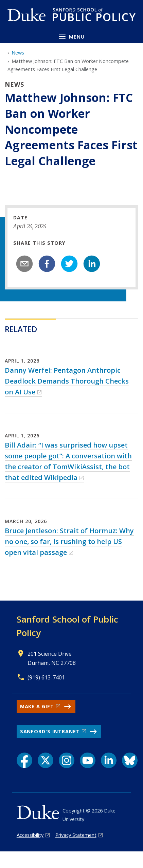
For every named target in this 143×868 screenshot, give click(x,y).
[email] (24, 264)
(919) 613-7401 (46, 677)
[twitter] (69, 264)
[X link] (46, 760)
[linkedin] (92, 264)
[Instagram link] (67, 760)
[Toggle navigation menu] (71, 36)
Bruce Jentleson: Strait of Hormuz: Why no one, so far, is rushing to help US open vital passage (69, 541)
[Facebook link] (24, 760)
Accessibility (30, 835)
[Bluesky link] (130, 760)
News (18, 53)
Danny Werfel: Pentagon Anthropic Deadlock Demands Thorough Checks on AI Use (67, 381)
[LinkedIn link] (109, 760)
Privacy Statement (76, 835)
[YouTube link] (88, 760)
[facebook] (47, 264)
